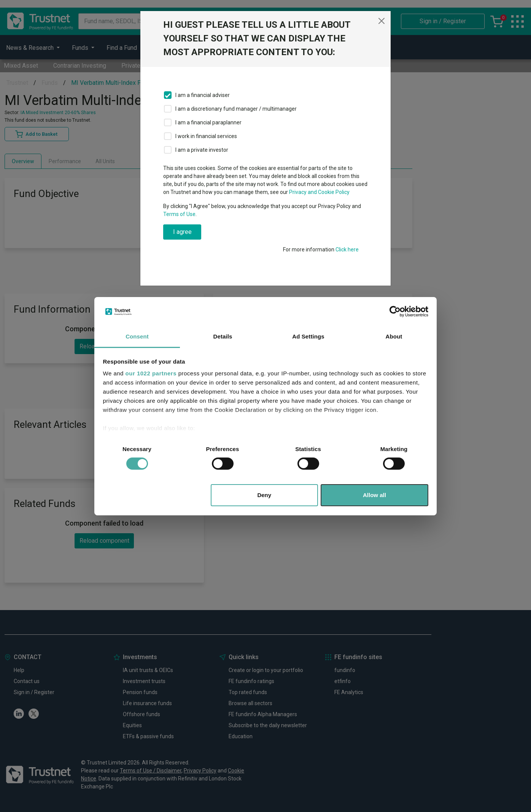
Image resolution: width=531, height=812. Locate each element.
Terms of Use (179, 214)
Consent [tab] (137, 336)
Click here (347, 249)
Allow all (374, 495)
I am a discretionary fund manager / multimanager (236, 109)
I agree (182, 232)
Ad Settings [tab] (308, 336)
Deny (264, 495)
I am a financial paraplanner (208, 122)
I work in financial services (206, 136)
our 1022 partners (151, 373)
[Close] (382, 21)
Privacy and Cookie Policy (319, 192)
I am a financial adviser (203, 95)
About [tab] (394, 336)
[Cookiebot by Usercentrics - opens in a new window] (395, 311)
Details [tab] (223, 336)
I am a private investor (202, 150)
